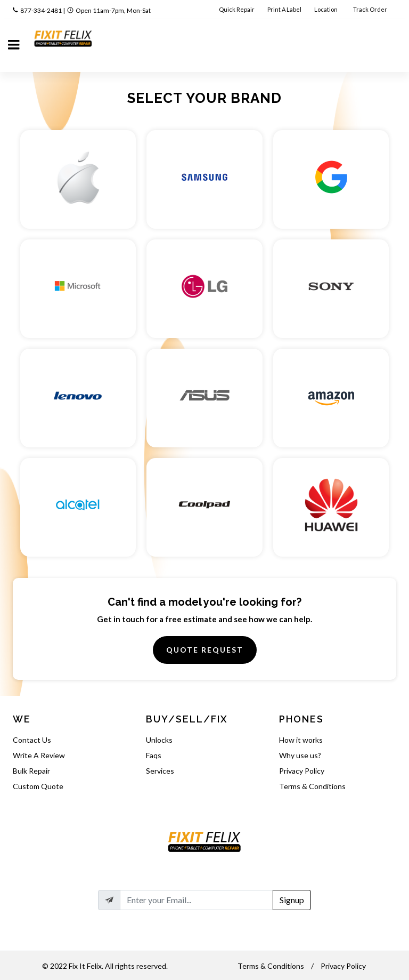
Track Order (371, 9)
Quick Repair (237, 9)
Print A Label (284, 9)
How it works (301, 740)
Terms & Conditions (312, 786)
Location (326, 9)
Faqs (154, 755)
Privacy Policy (302, 771)
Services (160, 771)
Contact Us (32, 740)
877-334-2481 (41, 10)
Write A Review (39, 755)
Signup (292, 900)
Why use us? (300, 755)
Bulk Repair (31, 771)
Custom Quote (38, 786)
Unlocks (159, 740)
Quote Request (205, 650)
